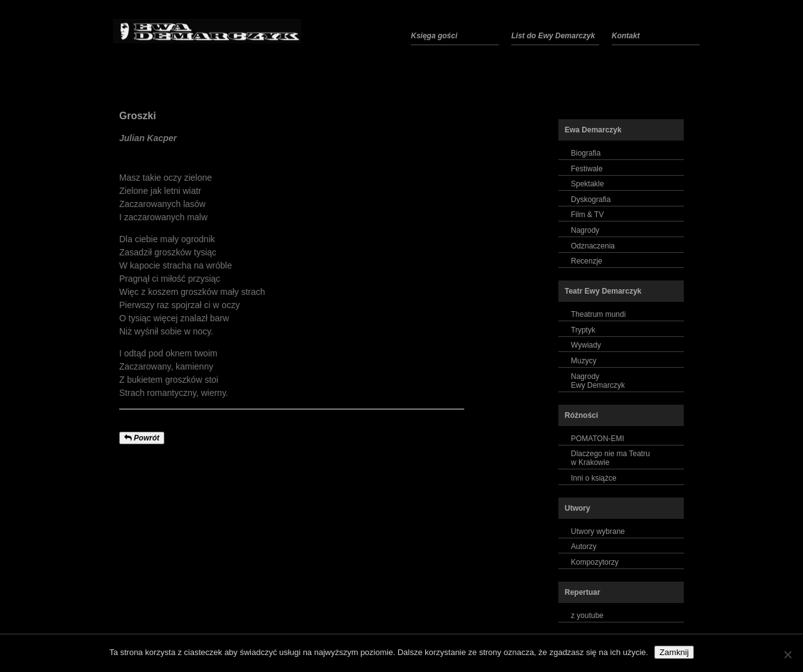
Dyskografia (591, 200)
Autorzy (584, 547)
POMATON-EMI (598, 439)
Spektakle (588, 184)
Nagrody (585, 230)
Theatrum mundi (598, 314)
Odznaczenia (593, 246)
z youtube (587, 616)
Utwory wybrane (598, 531)
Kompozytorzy (595, 562)
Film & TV (587, 215)
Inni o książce (594, 478)
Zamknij (674, 652)
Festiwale (587, 169)
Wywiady (586, 345)
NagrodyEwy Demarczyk (598, 381)
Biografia (586, 153)
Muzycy (584, 361)
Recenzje (587, 261)
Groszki (138, 116)
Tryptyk (583, 330)
